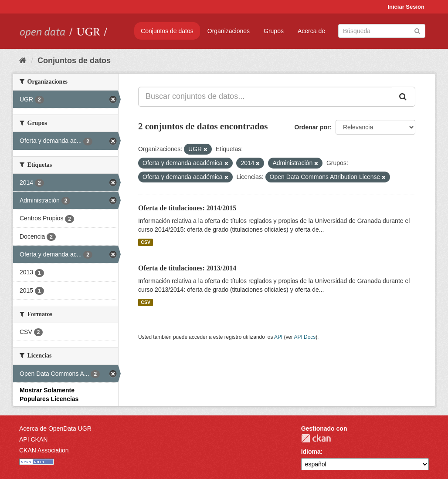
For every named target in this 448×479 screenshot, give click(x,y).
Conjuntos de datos (167, 31)
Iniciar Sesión (406, 7)
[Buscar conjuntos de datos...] (265, 97)
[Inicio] (23, 61)
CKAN (316, 438)
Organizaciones (229, 31)
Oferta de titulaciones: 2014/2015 (187, 208)
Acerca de (311, 31)
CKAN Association (44, 450)
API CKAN (33, 439)
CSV (146, 242)
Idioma (311, 452)
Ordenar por (312, 127)
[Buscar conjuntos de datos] (382, 31)
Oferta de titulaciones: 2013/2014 (187, 268)
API (278, 337)
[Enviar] (417, 30)
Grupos (274, 31)
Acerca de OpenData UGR (55, 428)
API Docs (305, 337)
